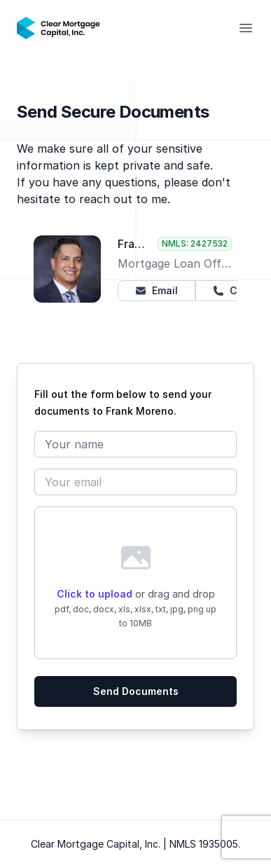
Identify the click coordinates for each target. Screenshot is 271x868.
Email (157, 290)
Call (231, 290)
